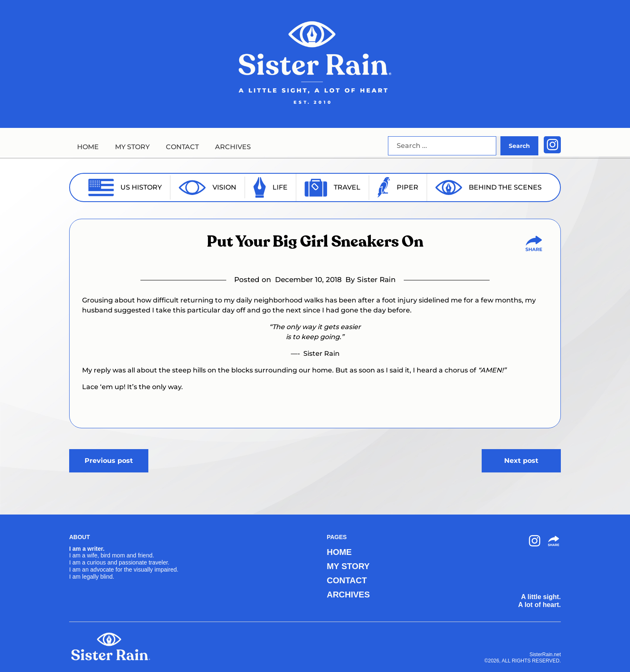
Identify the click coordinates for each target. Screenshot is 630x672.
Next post (521, 461)
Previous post (109, 461)
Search (519, 146)
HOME (88, 147)
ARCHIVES (233, 147)
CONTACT (182, 147)
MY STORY (132, 147)
